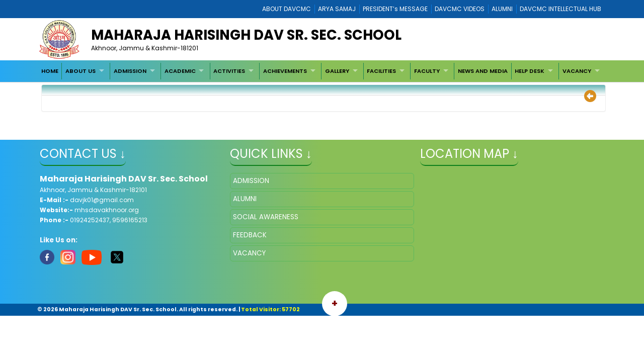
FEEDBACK (250, 235)
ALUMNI (502, 9)
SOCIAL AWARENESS (266, 217)
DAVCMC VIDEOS (460, 9)
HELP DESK (530, 71)
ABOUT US (80, 71)
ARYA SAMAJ (337, 9)
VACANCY (577, 71)
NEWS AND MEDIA (483, 71)
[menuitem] (50, 71)
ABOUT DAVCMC (287, 9)
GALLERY (337, 71)
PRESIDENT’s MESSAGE (395, 9)
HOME (50, 71)
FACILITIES (381, 71)
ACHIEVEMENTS (285, 71)
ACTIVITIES (229, 71)
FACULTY (427, 71)
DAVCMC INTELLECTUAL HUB (560, 9)
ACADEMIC (180, 71)
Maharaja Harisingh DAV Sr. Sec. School (246, 35)
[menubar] (321, 71)
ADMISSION (130, 71)
